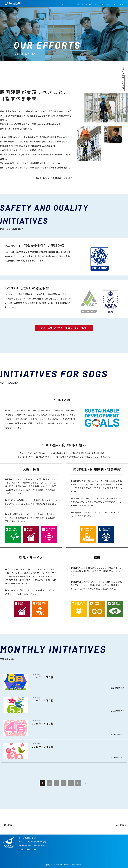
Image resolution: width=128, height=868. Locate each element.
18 (78, 783)
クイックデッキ (77, 4)
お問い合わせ (122, 4)
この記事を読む (118, 688)
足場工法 (91, 4)
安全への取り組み (123, 83)
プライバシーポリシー (27, 849)
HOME (123, 69)
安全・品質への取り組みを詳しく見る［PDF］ (64, 328)
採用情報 (114, 4)
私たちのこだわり (66, 4)
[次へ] (85, 783)
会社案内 (58, 4)
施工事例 (84, 4)
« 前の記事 (7, 825)
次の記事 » (121, 825)
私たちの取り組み (99, 4)
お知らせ (108, 4)
